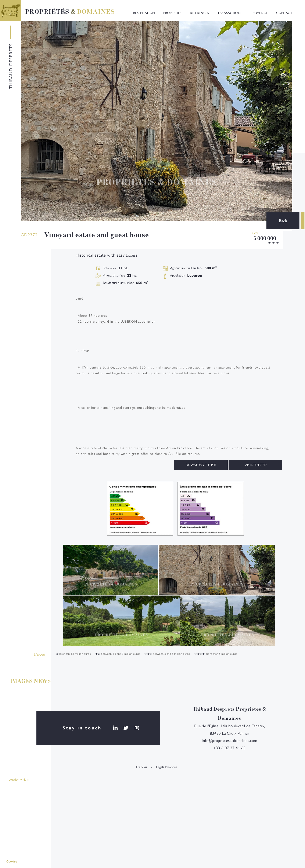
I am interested (255, 465)
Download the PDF (201, 465)
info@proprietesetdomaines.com (229, 741)
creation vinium (19, 780)
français (142, 767)
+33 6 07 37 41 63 (230, 748)
